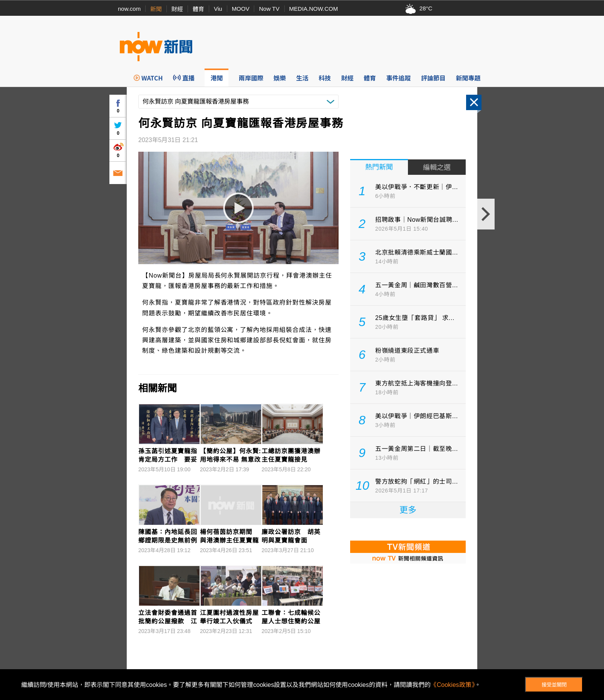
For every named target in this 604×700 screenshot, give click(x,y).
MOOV (241, 9)
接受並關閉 (554, 685)
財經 (177, 9)
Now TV (269, 9)
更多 (408, 510)
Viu (218, 9)
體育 (198, 9)
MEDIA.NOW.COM (314, 9)
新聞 (156, 9)
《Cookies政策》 (453, 685)
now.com (129, 9)
